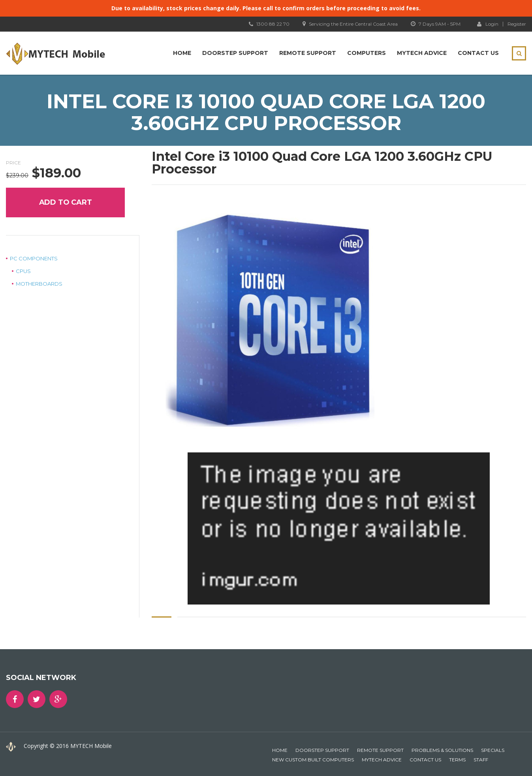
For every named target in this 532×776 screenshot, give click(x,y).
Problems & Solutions (442, 750)
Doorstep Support (235, 53)
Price (13, 163)
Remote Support (308, 53)
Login (488, 24)
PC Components (34, 258)
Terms (457, 760)
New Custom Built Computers (313, 760)
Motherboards (39, 284)
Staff (481, 760)
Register (517, 24)
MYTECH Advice (422, 53)
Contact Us (478, 53)
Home (182, 53)
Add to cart (66, 202)
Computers (367, 53)
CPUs (23, 271)
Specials (493, 750)
